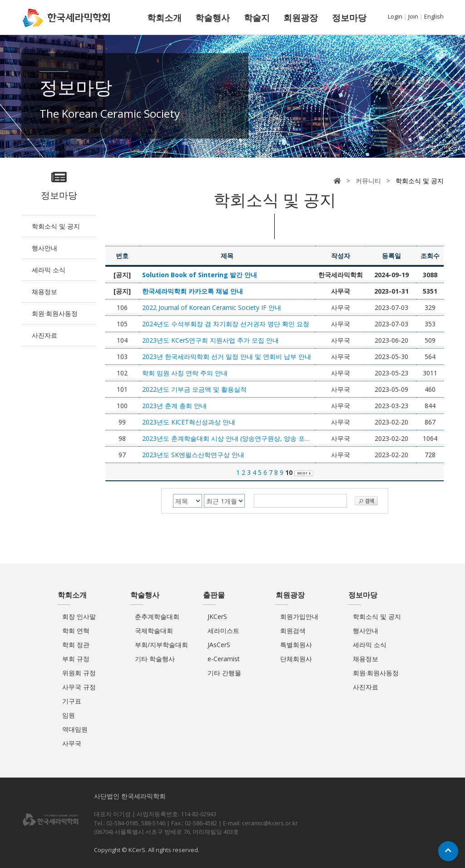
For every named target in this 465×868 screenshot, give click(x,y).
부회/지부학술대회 (161, 645)
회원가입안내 (299, 616)
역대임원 (75, 729)
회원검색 (293, 631)
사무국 (72, 743)
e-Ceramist (224, 659)
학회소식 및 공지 (56, 226)
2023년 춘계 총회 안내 (174, 406)
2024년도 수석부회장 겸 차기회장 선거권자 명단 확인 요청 (226, 324)
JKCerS (217, 616)
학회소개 (164, 18)
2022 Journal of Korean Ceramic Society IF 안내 (212, 307)
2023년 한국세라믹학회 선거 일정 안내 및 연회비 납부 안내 (227, 357)
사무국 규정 (79, 687)
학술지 (257, 18)
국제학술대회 (154, 631)
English (434, 16)
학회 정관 (76, 645)
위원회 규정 (79, 673)
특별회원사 (296, 645)
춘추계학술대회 (157, 616)
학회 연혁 (76, 631)
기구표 (72, 701)
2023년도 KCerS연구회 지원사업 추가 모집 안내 (210, 340)
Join (413, 16)
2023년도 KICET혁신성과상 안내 (189, 422)
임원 (69, 715)
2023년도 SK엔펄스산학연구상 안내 (193, 455)
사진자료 (45, 335)
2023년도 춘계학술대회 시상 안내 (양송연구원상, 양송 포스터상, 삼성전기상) (252, 438)
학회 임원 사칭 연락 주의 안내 (185, 373)
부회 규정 (76, 659)
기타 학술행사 (155, 659)
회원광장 (301, 18)
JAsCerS (219, 645)
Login (395, 16)
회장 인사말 (79, 616)
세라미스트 (223, 631)
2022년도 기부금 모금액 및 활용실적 (194, 389)
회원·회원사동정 (55, 313)
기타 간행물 (224, 673)
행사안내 (45, 248)
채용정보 (45, 292)
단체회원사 (296, 659)
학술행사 (213, 18)
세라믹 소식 (49, 270)
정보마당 (349, 18)
